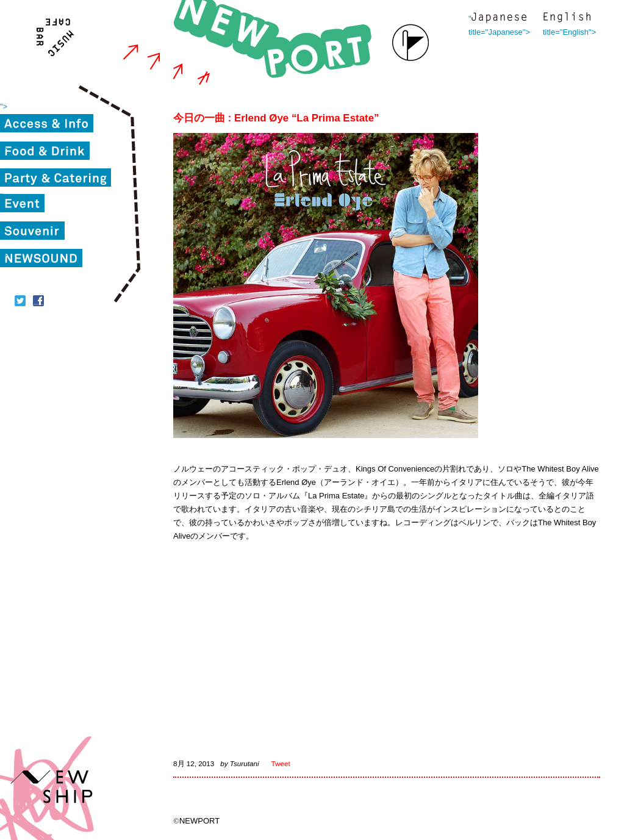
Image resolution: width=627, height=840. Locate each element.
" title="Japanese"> (499, 19)
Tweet (281, 763)
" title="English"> (567, 19)
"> (4, 106)
